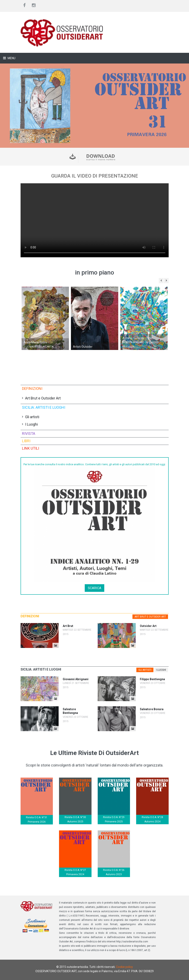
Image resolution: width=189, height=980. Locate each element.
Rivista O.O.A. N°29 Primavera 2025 (114, 819)
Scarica (94, 588)
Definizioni (32, 388)
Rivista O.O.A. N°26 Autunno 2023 (114, 872)
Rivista (29, 433)
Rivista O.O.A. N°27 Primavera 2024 (75, 872)
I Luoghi (31, 424)
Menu (11, 58)
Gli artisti (32, 417)
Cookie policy (124, 967)
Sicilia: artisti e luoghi (44, 407)
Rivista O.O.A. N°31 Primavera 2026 (37, 820)
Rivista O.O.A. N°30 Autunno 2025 (75, 819)
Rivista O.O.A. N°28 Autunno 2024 (152, 819)
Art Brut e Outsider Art (43, 398)
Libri (26, 441)
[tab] (150, 617)
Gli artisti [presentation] (145, 670)
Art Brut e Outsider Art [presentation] (150, 617)
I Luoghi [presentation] (161, 670)
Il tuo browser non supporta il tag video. (95, 220)
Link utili (31, 448)
